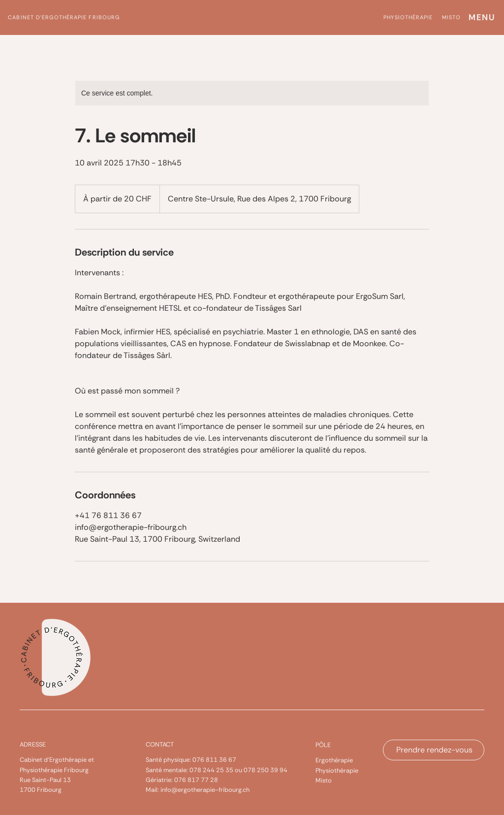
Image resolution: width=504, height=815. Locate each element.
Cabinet (32, 760)
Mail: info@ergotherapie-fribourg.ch (198, 790)
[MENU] (481, 18)
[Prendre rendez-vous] (434, 750)
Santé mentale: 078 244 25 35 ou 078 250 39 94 (217, 770)
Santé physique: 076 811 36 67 (191, 760)
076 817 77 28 (196, 780)
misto (452, 17)
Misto (324, 780)
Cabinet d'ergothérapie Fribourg (64, 17)
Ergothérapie (334, 760)
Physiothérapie (337, 770)
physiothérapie (408, 17)
